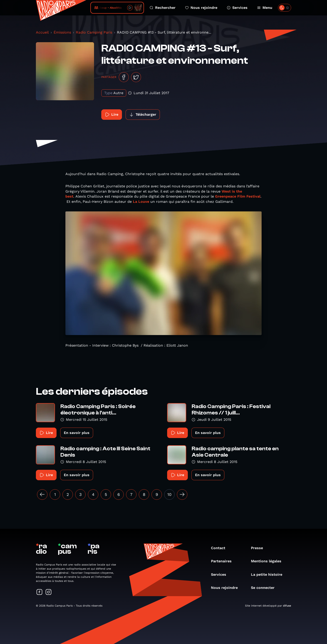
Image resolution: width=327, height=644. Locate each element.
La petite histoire (269, 574)
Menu (265, 8)
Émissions (62, 32)
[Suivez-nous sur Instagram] (49, 592)
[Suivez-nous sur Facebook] (40, 592)
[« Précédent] (42, 495)
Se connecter (265, 588)
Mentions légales (268, 561)
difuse (287, 606)
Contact (220, 548)
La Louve (140, 202)
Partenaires (224, 561)
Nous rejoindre (201, 8)
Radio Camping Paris (94, 32)
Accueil (42, 32)
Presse (259, 548)
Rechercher (163, 8)
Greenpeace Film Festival (238, 196)
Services (237, 8)
